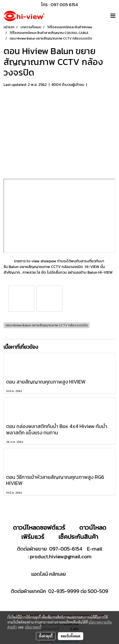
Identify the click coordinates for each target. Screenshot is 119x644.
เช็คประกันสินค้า (78, 537)
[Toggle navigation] (113, 16)
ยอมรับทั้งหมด (71, 636)
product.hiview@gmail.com (61, 557)
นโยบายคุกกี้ (33, 627)
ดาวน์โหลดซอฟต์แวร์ (39, 527)
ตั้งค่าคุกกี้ (46, 636)
